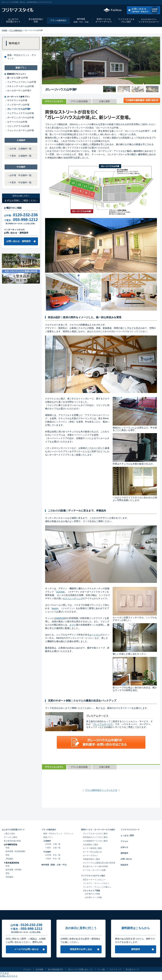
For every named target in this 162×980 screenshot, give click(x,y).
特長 (8, 848)
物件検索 (81, 20)
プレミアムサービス (103, 724)
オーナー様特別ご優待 (92, 848)
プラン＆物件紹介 (58, 20)
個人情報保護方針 (56, 970)
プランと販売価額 (79, 101)
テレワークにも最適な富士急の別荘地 (99, 863)
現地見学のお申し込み (81, 949)
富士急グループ (132, 970)
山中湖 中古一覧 (53, 855)
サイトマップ (115, 970)
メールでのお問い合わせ (26, 949)
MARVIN (60, 618)
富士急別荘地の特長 (36, 20)
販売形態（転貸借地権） (16, 851)
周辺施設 (9, 859)
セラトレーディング (73, 598)
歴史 (8, 855)
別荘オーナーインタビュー (94, 880)
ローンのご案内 (10, 837)
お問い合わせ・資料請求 (19, 241)
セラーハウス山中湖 (17, 122)
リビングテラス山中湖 (18, 126)
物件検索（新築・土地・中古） (55, 865)
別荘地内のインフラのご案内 (95, 837)
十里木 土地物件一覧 (20, 156)
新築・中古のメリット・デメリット (22, 57)
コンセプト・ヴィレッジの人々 (96, 883)
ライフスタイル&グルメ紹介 (93, 876)
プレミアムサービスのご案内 (95, 834)
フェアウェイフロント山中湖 (22, 82)
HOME (5, 30)
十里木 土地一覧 (53, 848)
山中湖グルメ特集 (92, 894)
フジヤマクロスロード (149, 21)
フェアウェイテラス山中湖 (20, 113)
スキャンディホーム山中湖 (20, 86)
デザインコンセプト (54, 101)
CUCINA (60, 592)
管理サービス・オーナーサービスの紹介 (98, 830)
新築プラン (48, 837)
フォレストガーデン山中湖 (20, 130)
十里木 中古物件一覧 (20, 182)
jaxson (55, 608)
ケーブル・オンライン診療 (94, 870)
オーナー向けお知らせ (92, 852)
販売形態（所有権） (14, 870)
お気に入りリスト (152, 2)
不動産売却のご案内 (91, 859)
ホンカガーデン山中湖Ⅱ (19, 91)
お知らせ (124, 847)
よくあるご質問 (127, 836)
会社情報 (39, 970)
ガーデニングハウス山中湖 (20, 117)
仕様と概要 (104, 101)
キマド (73, 625)
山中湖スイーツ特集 (93, 897)
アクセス (135, 2)
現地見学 (124, 865)
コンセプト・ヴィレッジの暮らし (97, 887)
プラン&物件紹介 (16, 30)
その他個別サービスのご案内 (95, 841)
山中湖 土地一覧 (53, 844)
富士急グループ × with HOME (95, 866)
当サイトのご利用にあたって (80, 970)
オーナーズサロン (90, 856)
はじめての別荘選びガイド (13, 20)
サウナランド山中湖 (17, 100)
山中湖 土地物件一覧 (20, 149)
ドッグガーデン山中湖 (18, 105)
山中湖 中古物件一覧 (20, 175)
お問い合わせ (126, 859)
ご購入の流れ (9, 834)
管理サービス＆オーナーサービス (104, 20)
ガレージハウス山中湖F (19, 109)
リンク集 (101, 970)
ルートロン (95, 635)
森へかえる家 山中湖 (17, 78)
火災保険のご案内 (90, 845)
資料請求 (124, 853)
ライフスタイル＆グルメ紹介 (126, 20)
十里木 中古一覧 (53, 859)
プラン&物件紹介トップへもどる (101, 790)
